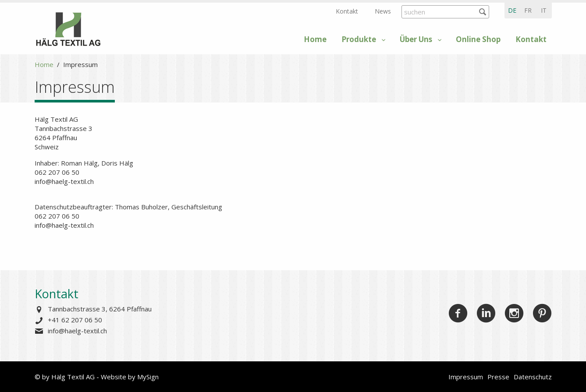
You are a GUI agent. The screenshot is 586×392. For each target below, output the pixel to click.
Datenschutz (533, 377)
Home (315, 39)
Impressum (466, 377)
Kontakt (347, 11)
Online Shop (478, 39)
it (544, 10)
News (383, 11)
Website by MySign (130, 377)
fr (528, 10)
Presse (498, 377)
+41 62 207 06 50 (75, 320)
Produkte (359, 39)
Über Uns (416, 39)
